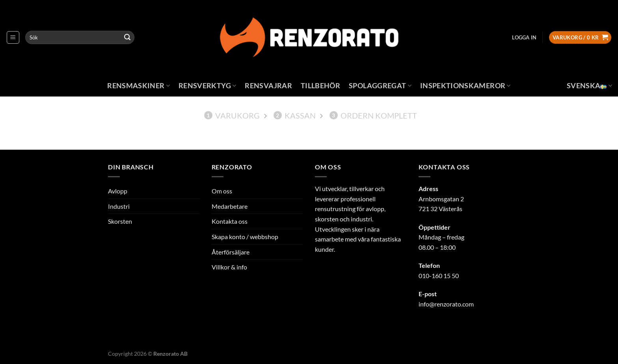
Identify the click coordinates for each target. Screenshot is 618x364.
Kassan (295, 115)
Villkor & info (229, 267)
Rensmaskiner (139, 86)
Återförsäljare (231, 252)
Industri (119, 206)
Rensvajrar (268, 86)
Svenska (589, 86)
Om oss (222, 191)
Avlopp (118, 191)
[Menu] (13, 37)
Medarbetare (230, 206)
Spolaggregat (380, 86)
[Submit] (127, 37)
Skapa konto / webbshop (245, 237)
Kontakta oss (230, 221)
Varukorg (232, 115)
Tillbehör (320, 86)
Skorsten (120, 221)
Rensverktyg (207, 86)
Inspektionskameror (465, 86)
